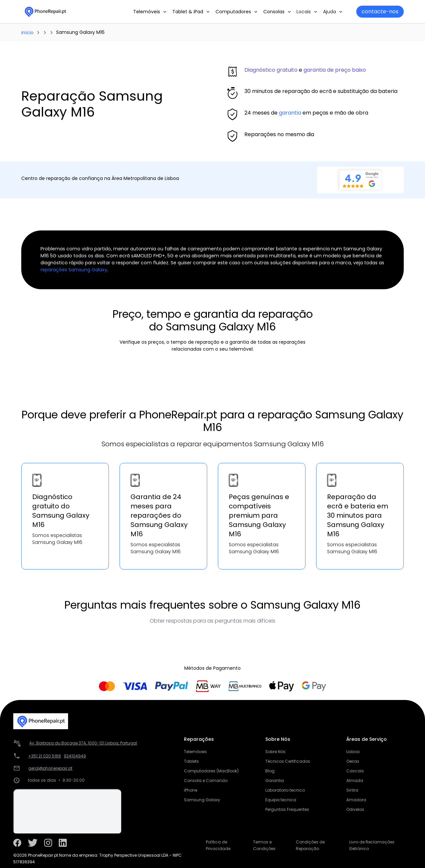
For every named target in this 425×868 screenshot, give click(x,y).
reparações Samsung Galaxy (74, 270)
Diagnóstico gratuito (271, 70)
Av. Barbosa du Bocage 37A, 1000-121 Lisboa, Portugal (83, 743)
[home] (45, 12)
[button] (150, 12)
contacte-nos (380, 11)
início (27, 33)
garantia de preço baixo (335, 70)
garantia (290, 113)
